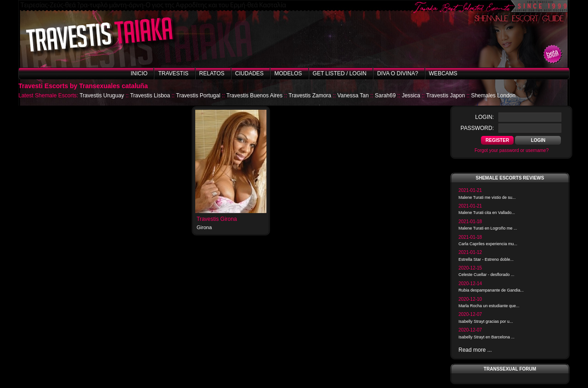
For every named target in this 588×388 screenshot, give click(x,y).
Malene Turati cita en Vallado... (487, 213)
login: (484, 117)
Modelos (288, 73)
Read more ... (475, 350)
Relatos (212, 73)
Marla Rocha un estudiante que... (489, 306)
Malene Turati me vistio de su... (487, 197)
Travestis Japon (446, 96)
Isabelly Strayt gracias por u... (486, 321)
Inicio (139, 73)
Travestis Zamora (310, 96)
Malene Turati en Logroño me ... (488, 228)
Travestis (173, 73)
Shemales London (493, 96)
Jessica (411, 96)
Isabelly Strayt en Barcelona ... (486, 337)
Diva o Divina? (398, 73)
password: (477, 128)
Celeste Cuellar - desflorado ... (486, 275)
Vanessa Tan (353, 96)
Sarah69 (385, 96)
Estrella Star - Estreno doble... (486, 259)
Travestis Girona (217, 219)
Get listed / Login (340, 73)
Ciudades (249, 73)
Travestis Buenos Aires (254, 96)
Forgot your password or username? (512, 150)
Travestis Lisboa (150, 96)
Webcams (443, 73)
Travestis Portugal (198, 96)
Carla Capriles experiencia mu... (488, 244)
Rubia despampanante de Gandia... (491, 290)
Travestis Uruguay (102, 96)
